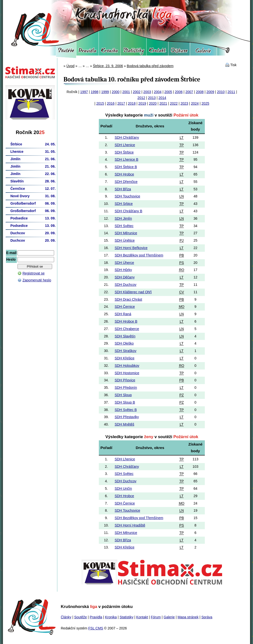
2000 (116, 92)
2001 (126, 92)
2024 (195, 103)
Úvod (71, 66)
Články (66, 617)
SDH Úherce (124, 263)
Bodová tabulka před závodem (150, 66)
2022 (174, 103)
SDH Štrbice (124, 152)
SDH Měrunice (126, 233)
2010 (221, 92)
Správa (207, 617)
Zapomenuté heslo (37, 280)
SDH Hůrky (123, 270)
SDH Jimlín (123, 218)
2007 (189, 92)
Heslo (11, 259)
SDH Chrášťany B (128, 211)
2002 (137, 92)
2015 (100, 103)
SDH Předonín (126, 388)
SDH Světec (124, 226)
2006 (179, 92)
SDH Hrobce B (126, 321)
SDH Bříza (123, 189)
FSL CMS (96, 628)
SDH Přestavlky (127, 417)
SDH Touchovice (127, 196)
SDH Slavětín (125, 336)
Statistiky (133, 52)
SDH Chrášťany (127, 137)
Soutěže (66, 52)
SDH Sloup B (125, 402)
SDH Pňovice (125, 380)
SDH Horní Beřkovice (131, 248)
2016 (111, 103)
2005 (168, 92)
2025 (205, 103)
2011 (231, 92)
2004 (158, 92)
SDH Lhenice (125, 145)
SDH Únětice (125, 240)
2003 (147, 92)
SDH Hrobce (124, 174)
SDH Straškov (126, 351)
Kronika (110, 52)
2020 (153, 103)
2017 (121, 103)
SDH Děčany (125, 277)
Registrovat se (33, 273)
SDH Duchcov (126, 285)
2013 (152, 98)
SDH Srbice (124, 204)
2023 (184, 103)
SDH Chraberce (127, 329)
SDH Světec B (126, 410)
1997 (84, 92)
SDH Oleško (124, 343)
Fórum (179, 52)
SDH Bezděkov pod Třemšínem (139, 255)
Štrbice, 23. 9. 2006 (108, 66)
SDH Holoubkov (127, 366)
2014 (162, 98)
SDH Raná (123, 314)
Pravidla (87, 52)
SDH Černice (125, 307)
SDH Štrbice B (126, 167)
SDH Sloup (123, 395)
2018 (132, 103)
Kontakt (157, 52)
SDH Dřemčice (126, 182)
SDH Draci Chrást (128, 299)
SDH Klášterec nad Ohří (133, 292)
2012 (141, 98)
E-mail (11, 253)
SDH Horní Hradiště (130, 525)
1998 (95, 92)
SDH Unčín (123, 488)
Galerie (203, 52)
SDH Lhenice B (126, 159)
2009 (210, 92)
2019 (142, 103)
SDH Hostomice (127, 373)
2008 (200, 92)
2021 (163, 103)
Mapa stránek (188, 617)
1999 (105, 92)
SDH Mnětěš (124, 424)
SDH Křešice (125, 358)
